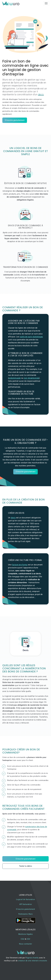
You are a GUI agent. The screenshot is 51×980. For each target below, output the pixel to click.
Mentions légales (25, 934)
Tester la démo (26, 866)
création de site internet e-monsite (33, 961)
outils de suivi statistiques (31, 337)
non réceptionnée (31, 378)
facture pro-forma (20, 565)
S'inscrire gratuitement (15, 120)
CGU (23, 939)
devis (41, 94)
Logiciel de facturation (25, 899)
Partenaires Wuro (25, 914)
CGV (28, 939)
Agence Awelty (33, 958)
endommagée (15, 378)
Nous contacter (26, 944)
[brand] (11, 3)
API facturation (26, 904)
